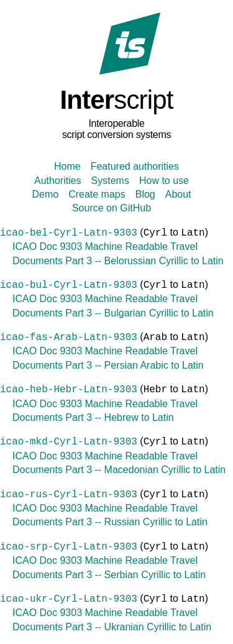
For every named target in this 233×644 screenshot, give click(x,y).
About (178, 194)
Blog (145, 194)
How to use (164, 181)
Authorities (58, 181)
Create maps (97, 194)
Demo (45, 194)
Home (67, 166)
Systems (110, 181)
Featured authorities (135, 166)
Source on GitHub (112, 208)
